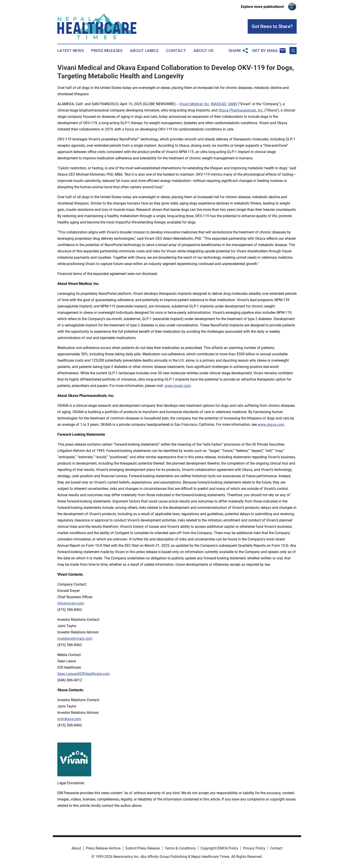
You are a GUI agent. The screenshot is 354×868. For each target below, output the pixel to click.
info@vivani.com (71, 603)
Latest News (71, 51)
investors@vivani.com (75, 639)
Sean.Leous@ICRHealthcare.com (84, 674)
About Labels (144, 51)
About (76, 848)
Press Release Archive (103, 848)
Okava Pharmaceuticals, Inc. (241, 110)
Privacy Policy (254, 848)
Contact (176, 51)
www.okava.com (271, 425)
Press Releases (107, 51)
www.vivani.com (178, 386)
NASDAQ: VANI (224, 104)
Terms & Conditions (180, 848)
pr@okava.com (69, 719)
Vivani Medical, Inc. (195, 104)
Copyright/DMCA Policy (219, 848)
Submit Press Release (143, 848)
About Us (203, 51)
